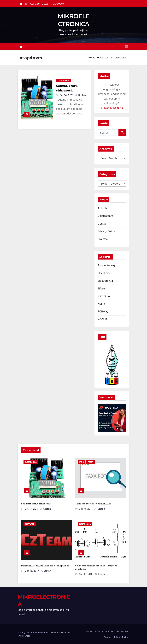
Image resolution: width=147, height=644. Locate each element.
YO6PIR (102, 319)
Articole (102, 208)
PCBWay (103, 311)
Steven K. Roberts (112, 108)
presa (91, 462)
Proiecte (103, 239)
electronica (63, 81)
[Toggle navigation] (126, 47)
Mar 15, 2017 (32, 571)
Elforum (102, 288)
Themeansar (24, 636)
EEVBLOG (104, 273)
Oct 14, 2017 (67, 95)
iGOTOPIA (104, 296)
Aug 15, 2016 (86, 574)
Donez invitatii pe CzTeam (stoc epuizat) (45, 566)
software (30, 524)
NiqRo (101, 304)
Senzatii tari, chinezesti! (67, 88)
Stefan (80, 95)
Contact (103, 224)
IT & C (82, 462)
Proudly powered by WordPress (34, 633)
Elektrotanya (105, 281)
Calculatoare (105, 216)
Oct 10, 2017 (86, 509)
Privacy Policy (106, 231)
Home (92, 58)
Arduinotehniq (106, 265)
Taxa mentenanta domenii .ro (93, 504)
